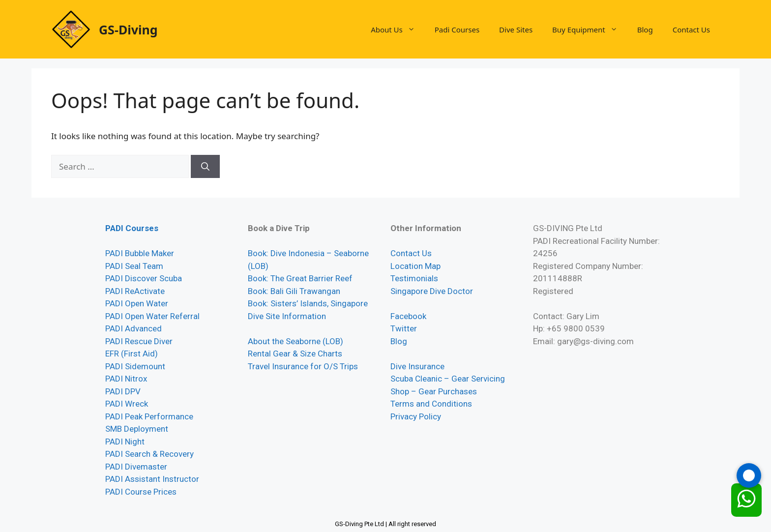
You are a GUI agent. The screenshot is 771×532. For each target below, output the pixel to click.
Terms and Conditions (431, 404)
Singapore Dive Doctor (432, 291)
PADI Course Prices (141, 492)
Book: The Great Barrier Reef (300, 278)
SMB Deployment (137, 429)
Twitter (404, 328)
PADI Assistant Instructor (152, 479)
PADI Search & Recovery (149, 454)
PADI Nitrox (126, 379)
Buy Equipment (590, 30)
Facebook (408, 316)
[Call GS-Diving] (749, 475)
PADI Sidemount (135, 366)
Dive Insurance (417, 366)
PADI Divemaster (136, 467)
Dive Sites (516, 30)
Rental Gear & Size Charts (295, 354)
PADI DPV (123, 391)
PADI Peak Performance (149, 416)
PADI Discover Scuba (144, 278)
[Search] (205, 167)
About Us (398, 30)
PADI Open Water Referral (152, 316)
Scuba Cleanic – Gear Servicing (448, 379)
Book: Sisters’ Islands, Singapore (308, 303)
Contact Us (691, 30)
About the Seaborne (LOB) (296, 341)
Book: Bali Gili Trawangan (294, 291)
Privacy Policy (416, 416)
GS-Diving (128, 30)
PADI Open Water (137, 303)
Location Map (415, 266)
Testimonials (414, 278)
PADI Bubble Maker (140, 253)
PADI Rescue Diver (139, 341)
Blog (645, 30)
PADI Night (125, 442)
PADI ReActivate (135, 291)
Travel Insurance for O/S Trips (303, 366)
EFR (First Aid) (132, 354)
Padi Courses (457, 30)
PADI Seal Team (134, 266)
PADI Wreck (127, 404)
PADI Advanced (133, 328)
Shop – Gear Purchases (434, 391)
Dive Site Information (287, 316)
